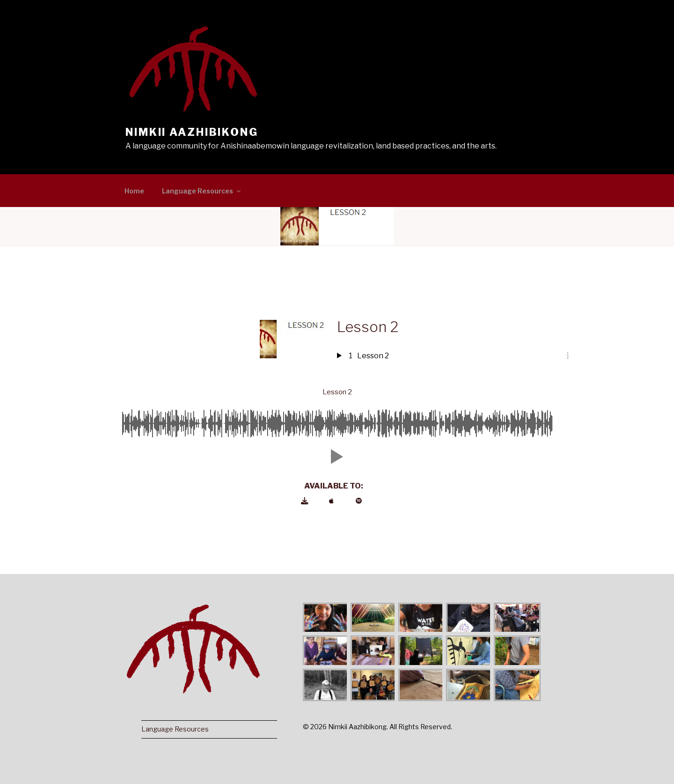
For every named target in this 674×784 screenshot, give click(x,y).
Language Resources (202, 191)
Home (134, 191)
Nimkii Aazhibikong (192, 132)
